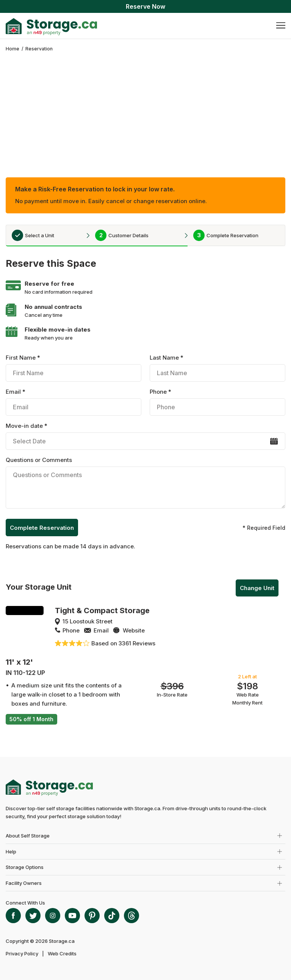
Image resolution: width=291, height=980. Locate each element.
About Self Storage (28, 836)
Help (11, 852)
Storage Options (25, 867)
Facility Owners (24, 883)
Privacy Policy (22, 953)
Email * (73, 402)
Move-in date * (145, 436)
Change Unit (257, 588)
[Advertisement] (145, 109)
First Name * (73, 368)
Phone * (217, 402)
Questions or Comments (145, 484)
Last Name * (217, 368)
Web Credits (62, 953)
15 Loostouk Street (88, 621)
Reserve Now (145, 6)
